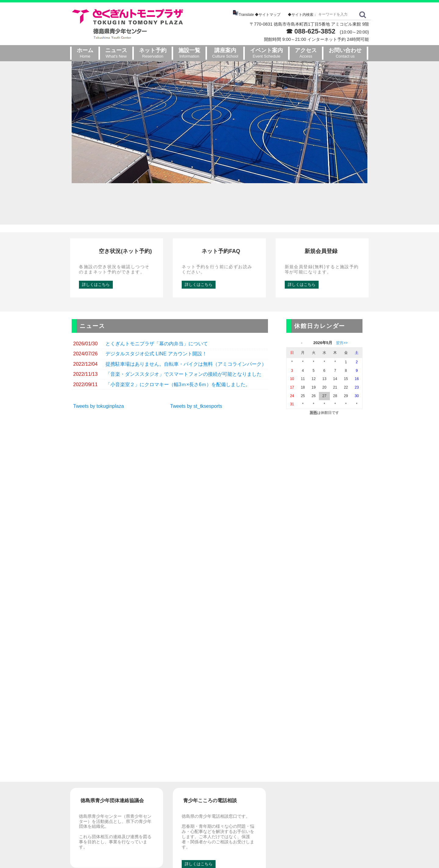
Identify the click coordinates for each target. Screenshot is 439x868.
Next (431, 122)
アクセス (324, 781)
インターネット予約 (275, 789)
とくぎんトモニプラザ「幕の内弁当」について (157, 321)
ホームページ (265, 773)
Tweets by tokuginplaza (98, 383)
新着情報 (265, 781)
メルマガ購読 (269, 804)
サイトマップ (328, 796)
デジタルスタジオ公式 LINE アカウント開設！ (156, 331)
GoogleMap (118, 806)
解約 (286, 804)
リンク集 (324, 820)
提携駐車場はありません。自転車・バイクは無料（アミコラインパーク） (186, 341)
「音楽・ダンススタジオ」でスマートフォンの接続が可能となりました (184, 351)
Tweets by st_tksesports (196, 383)
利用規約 (324, 804)
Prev (8, 122)
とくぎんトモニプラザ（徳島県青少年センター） (212, 855)
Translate (244, 15)
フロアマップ (328, 789)
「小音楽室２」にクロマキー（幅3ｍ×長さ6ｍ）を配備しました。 (178, 361)
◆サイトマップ (268, 15)
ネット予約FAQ (271, 796)
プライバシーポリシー (336, 812)
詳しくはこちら (96, 261)
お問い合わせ (324, 773)
